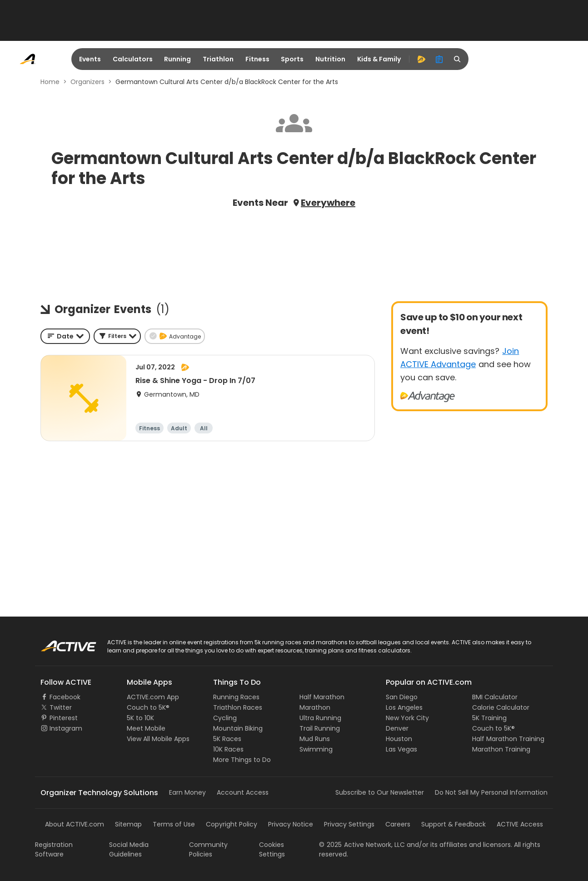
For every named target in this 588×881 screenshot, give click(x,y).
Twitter (61, 707)
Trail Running (320, 728)
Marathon (315, 707)
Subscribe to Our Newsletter (380, 792)
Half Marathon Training (508, 739)
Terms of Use (174, 824)
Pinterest (64, 718)
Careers (398, 824)
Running (177, 59)
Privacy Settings (349, 824)
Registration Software (54, 849)
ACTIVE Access (520, 824)
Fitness (257, 59)
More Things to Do (242, 760)
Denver (397, 728)
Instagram (66, 728)
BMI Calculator (495, 697)
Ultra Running (320, 718)
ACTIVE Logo (60, 643)
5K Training (489, 718)
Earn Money (187, 792)
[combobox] (65, 336)
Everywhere (328, 203)
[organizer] (439, 59)
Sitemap (128, 824)
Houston (399, 739)
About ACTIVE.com (75, 824)
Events (90, 59)
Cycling (225, 718)
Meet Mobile (146, 728)
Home (50, 82)
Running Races (236, 697)
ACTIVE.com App (153, 697)
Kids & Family (379, 59)
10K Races (228, 749)
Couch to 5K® (148, 707)
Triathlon (218, 59)
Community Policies (208, 849)
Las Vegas (401, 749)
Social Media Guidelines (129, 849)
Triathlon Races (238, 707)
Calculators (133, 59)
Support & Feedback (453, 824)
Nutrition (330, 59)
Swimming (316, 749)
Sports (292, 59)
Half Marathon (322, 697)
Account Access (243, 792)
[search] (458, 59)
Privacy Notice (291, 824)
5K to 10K (140, 718)
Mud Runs (315, 739)
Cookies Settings (272, 849)
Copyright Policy (232, 824)
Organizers (87, 82)
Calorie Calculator (501, 707)
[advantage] (421, 59)
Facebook (65, 697)
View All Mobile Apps (158, 739)
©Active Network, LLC (362, 845)
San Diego (402, 697)
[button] (117, 336)
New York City (407, 718)
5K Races (227, 739)
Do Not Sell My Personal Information (491, 792)
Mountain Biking (238, 728)
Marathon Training (501, 749)
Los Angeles (404, 707)
